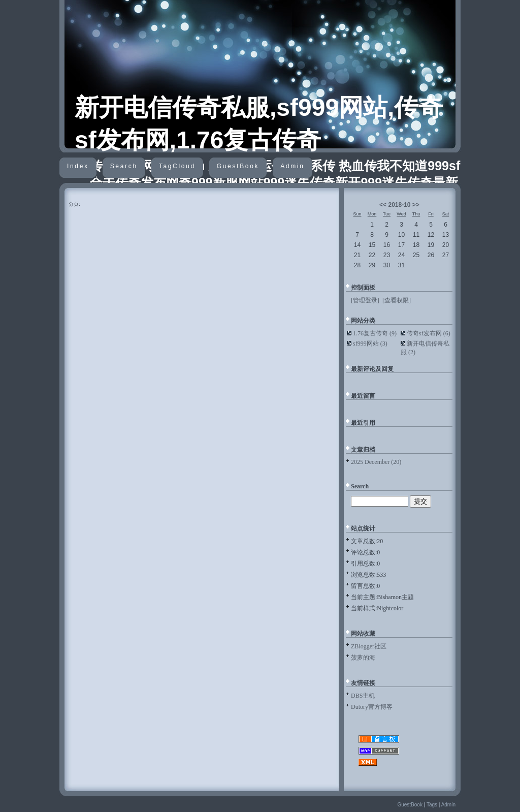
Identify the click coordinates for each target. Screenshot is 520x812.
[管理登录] (365, 300)
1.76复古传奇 (375, 333)
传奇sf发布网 (429, 333)
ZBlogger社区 (369, 646)
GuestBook (238, 166)
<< (383, 205)
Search (124, 166)
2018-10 (399, 205)
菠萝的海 (363, 658)
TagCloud (177, 166)
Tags (432, 805)
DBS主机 (363, 696)
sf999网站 (370, 343)
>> (416, 205)
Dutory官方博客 (372, 707)
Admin (292, 166)
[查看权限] (397, 300)
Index (78, 166)
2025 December (376, 462)
